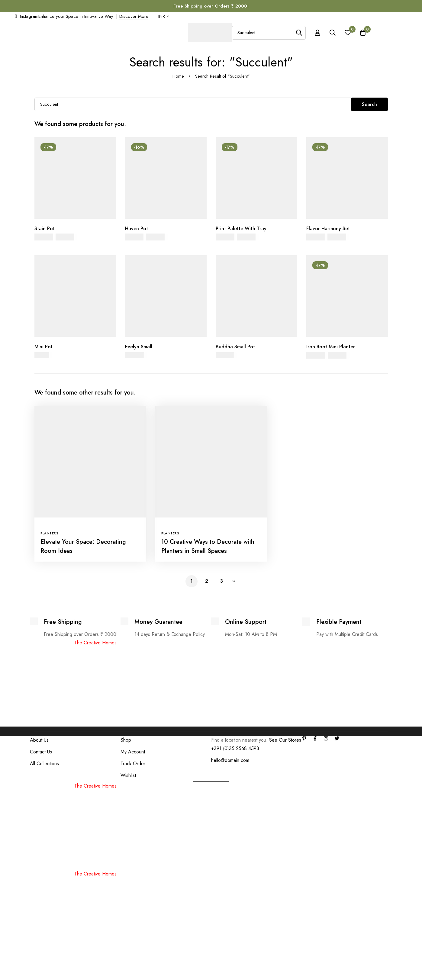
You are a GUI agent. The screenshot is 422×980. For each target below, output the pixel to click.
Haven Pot (137, 229)
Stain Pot (45, 229)
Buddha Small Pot (235, 347)
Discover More (134, 16)
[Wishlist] (348, 33)
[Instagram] (326, 738)
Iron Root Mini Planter (331, 347)
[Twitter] (337, 738)
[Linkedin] (304, 738)
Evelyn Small (139, 347)
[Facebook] (315, 738)
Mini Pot (43, 347)
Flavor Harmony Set (328, 229)
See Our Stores (285, 740)
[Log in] (317, 33)
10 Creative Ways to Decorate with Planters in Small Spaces (208, 546)
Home (178, 76)
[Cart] (363, 33)
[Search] (299, 33)
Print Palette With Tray (241, 229)
